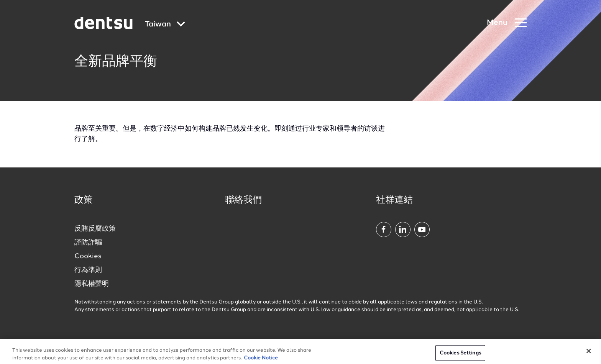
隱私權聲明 (92, 284)
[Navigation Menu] (507, 23)
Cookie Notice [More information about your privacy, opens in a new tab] (261, 361)
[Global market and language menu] (165, 25)
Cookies (88, 256)
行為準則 (88, 270)
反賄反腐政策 (95, 229)
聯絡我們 (243, 200)
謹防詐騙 (88, 243)
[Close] (589, 354)
